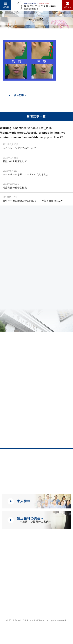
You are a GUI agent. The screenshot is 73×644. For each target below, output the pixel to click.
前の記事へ (20, 95)
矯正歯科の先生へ (34, 520)
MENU (6, 5)
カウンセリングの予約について (20, 146)
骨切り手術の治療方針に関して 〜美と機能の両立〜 (33, 199)
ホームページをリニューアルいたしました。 (27, 172)
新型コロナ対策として (15, 159)
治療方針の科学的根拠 (15, 186)
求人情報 (24, 501)
